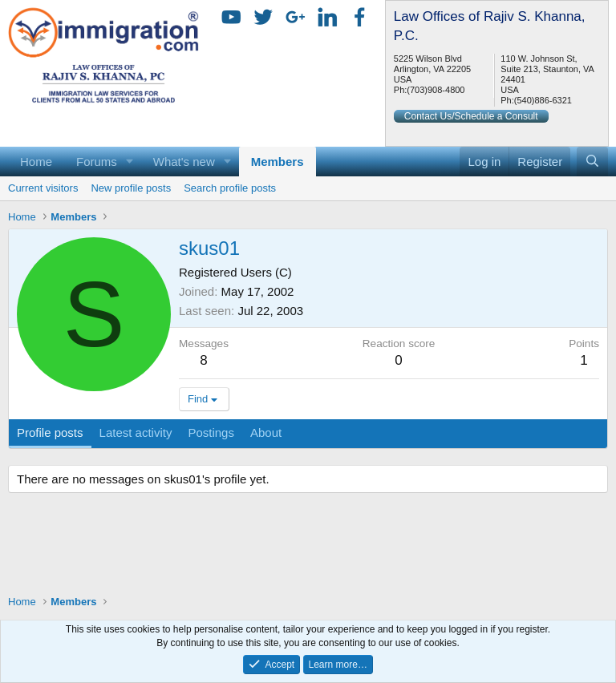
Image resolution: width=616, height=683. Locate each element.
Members (278, 162)
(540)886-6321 (543, 100)
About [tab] (266, 432)
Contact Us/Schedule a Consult (471, 116)
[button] (130, 162)
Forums (97, 162)
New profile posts (131, 188)
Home (36, 162)
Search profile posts (230, 188)
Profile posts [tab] (50, 432)
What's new (184, 162)
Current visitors (43, 188)
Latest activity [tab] (136, 432)
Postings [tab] (211, 432)
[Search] (592, 162)
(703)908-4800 (436, 90)
